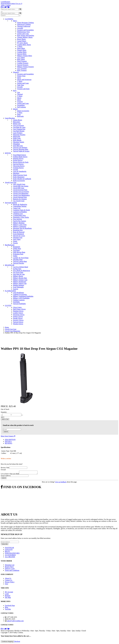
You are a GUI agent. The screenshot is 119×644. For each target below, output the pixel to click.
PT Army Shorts (22, 43)
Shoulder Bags (18, 260)
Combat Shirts (22, 52)
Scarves (16, 289)
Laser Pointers (18, 133)
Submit (6, 432)
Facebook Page (10, 606)
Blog (6, 608)
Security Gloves (18, 320)
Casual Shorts (22, 41)
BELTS (7, 552)
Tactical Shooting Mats (21, 149)
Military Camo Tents (20, 225)
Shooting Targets (19, 142)
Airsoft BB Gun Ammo (21, 186)
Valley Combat (6, 5)
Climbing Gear (18, 214)
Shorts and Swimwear (24, 80)
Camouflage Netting (20, 206)
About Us (8, 579)
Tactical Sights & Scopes (21, 151)
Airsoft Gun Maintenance (21, 195)
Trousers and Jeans (23, 89)
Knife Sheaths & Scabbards (22, 179)
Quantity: (4, 412)
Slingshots (16, 144)
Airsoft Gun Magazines (21, 193)
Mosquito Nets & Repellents (22, 228)
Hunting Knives (18, 159)
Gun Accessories (19, 125)
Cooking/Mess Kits (19, 215)
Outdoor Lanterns (19, 300)
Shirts (19, 100)
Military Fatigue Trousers (25, 67)
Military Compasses (20, 226)
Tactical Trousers (23, 65)
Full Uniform (21, 107)
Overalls (20, 87)
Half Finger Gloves (19, 309)
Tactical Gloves (18, 322)
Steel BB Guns (18, 146)
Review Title (5, 468)
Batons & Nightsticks (20, 204)
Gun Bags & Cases (19, 127)
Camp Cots (17, 208)
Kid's (15, 91)
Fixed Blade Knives (20, 155)
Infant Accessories (23, 111)
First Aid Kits (17, 219)
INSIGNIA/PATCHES (12, 554)
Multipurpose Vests (23, 32)
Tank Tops (20, 85)
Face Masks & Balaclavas (22, 271)
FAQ (6, 584)
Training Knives (18, 168)
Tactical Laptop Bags (20, 261)
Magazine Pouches (19, 135)
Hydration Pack (18, 254)
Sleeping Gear (18, 238)
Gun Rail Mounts (19, 131)
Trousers (20, 102)
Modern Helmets (19, 285)
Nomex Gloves (18, 316)
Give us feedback (61, 483)
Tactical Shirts (22, 54)
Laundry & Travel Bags (21, 258)
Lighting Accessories (20, 294)
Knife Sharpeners (19, 177)
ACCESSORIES (10, 556)
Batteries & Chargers (20, 199)
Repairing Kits (18, 230)
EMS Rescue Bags (19, 252)
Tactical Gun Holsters (20, 148)
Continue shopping (7, 642)
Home (3, 4)
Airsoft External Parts (20, 190)
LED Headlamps (19, 293)
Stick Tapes (17, 239)
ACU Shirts (21, 58)
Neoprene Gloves (19, 315)
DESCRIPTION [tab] (10, 440)
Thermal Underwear (24, 26)
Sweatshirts (21, 105)
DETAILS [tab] (8, 441)
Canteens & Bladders (20, 212)
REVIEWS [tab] (9, 443)
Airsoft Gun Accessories (21, 192)
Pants (19, 114)
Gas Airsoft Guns (19, 201)
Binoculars (17, 122)
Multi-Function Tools (20, 175)
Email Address (6, 476)
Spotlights (16, 302)
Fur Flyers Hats (18, 272)
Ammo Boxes (18, 120)
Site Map (8, 598)
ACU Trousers (22, 69)
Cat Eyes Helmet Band (20, 267)
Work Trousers (22, 61)
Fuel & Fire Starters (20, 221)
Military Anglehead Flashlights (23, 296)
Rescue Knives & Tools (21, 162)
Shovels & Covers (19, 236)
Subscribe (5, 545)
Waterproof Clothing (24, 24)
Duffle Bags (17, 249)
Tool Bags (16, 250)
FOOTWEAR (9, 548)
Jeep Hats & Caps (19, 274)
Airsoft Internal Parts (20, 197)
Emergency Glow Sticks (21, 217)
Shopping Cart (10, 565)
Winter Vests (21, 76)
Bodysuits (20, 116)
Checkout (17, 642)
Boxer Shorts (21, 39)
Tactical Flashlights (19, 304)
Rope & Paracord (19, 232)
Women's (16, 72)
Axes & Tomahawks (20, 171)
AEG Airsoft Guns (19, 184)
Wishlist (7, 4)
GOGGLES (9, 550)
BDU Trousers (22, 70)
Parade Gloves (18, 318)
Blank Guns (17, 124)
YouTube (8, 610)
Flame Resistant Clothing (25, 23)
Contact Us (14, 4)
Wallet (15, 256)
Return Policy (9, 567)
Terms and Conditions (12, 571)
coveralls (20, 28)
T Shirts (20, 46)
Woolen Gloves (18, 324)
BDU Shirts (21, 59)
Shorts (19, 98)
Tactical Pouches (19, 263)
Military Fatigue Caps (20, 280)
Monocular (17, 136)
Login (3, 2)
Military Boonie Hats (20, 278)
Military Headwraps (20, 282)
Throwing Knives (19, 166)
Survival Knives (18, 164)
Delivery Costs (10, 569)
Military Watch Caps (20, 283)
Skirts (19, 78)
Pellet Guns (17, 138)
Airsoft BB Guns (19, 188)
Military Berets (18, 276)
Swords (15, 170)
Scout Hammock (19, 234)
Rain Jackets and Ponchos (26, 35)
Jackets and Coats (23, 34)
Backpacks (17, 247)
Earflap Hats (17, 269)
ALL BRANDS (10, 557)
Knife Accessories (19, 181)
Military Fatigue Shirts (25, 56)
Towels (15, 243)
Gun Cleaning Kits (19, 129)
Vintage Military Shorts (25, 37)
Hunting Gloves (18, 311)
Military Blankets (19, 223)
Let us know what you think (10, 474)
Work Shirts (21, 48)
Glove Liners (17, 307)
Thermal (20, 94)
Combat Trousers (23, 63)
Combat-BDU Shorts (24, 45)
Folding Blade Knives (20, 157)
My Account (9, 593)
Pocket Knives (18, 160)
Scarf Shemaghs (18, 287)
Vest (19, 92)
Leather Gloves (18, 313)
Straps (15, 241)
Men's (15, 21)
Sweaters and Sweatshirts (25, 30)
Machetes (16, 173)
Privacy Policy (10, 583)
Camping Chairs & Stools (21, 210)
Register (7, 2)
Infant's (15, 109)
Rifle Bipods (17, 140)
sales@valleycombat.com (15, 621)
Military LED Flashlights (21, 298)
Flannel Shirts (22, 50)
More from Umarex (8, 436)
